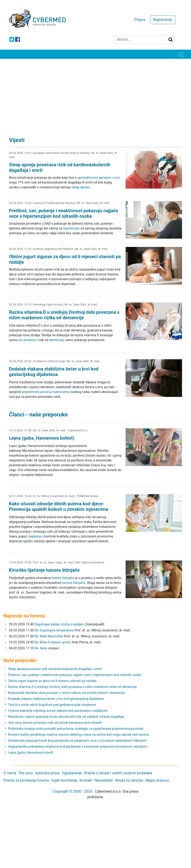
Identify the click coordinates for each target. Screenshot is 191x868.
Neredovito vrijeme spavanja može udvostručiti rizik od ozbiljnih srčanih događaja (66, 717)
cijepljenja (35, 536)
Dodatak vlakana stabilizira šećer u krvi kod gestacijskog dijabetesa (54, 372)
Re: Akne (41, 648)
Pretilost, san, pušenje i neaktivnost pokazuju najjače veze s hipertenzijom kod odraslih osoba (64, 213)
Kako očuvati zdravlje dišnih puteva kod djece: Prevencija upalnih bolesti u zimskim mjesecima (59, 506)
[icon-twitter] (12, 39)
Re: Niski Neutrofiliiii (49, 636)
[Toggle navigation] (181, 54)
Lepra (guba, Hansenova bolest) (42, 438)
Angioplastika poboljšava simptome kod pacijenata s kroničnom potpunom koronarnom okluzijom (78, 746)
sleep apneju (81, 187)
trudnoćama (61, 392)
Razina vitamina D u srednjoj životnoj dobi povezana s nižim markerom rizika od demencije (64, 315)
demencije (56, 340)
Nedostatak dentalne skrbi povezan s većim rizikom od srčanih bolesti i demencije (66, 693)
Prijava (140, 20)
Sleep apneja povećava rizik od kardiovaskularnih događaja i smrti (55, 669)
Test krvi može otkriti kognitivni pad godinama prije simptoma (52, 705)
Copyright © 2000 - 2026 (72, 791)
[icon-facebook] (18, 39)
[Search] (140, 40)
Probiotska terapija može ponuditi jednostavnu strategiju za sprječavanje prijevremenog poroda (76, 729)
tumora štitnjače (74, 583)
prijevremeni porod (35, 392)
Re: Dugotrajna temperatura (54, 630)
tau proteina (27, 340)
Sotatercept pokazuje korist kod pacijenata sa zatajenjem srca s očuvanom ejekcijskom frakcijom (77, 741)
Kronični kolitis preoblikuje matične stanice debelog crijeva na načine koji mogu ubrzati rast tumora (78, 735)
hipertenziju (71, 228)
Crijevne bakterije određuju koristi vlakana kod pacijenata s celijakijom (58, 711)
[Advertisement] (95, 93)
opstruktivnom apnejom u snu (99, 178)
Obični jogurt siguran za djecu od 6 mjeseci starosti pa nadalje (52, 681)
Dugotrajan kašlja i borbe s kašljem (60, 624)
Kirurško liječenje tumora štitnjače (44, 570)
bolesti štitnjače (63, 578)
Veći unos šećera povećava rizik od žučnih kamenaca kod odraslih (55, 723)
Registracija (163, 20)
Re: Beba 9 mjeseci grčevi (53, 642)
